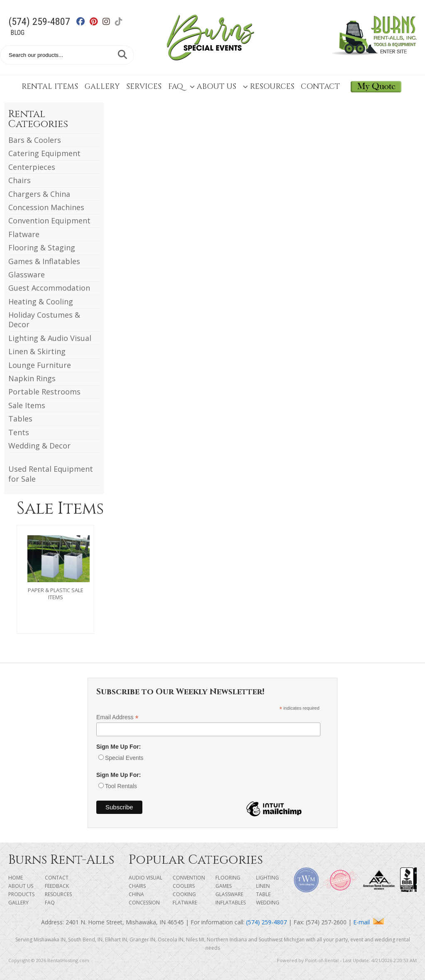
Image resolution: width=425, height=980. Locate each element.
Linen (263, 886)
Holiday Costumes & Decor (44, 320)
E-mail (369, 922)
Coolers (184, 886)
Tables (20, 419)
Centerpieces (32, 167)
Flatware (24, 234)
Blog (17, 33)
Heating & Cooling (41, 301)
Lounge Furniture (40, 365)
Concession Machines (46, 207)
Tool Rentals (121, 786)
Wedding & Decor (39, 446)
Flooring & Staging (42, 247)
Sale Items (27, 405)
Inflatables (231, 903)
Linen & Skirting (37, 351)
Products (21, 894)
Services (144, 87)
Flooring (228, 878)
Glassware (27, 274)
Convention (189, 878)
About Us (213, 87)
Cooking (184, 894)
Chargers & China (39, 194)
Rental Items (50, 87)
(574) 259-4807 (39, 22)
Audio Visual (145, 878)
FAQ (176, 87)
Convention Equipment (49, 220)
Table (263, 894)
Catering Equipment (44, 153)
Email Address (117, 717)
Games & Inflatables (44, 261)
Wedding (268, 903)
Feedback (57, 886)
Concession (144, 903)
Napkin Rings (32, 378)
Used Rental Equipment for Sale (51, 474)
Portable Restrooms (44, 392)
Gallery (102, 87)
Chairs (20, 180)
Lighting (267, 878)
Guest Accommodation (49, 288)
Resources (269, 87)
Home (16, 878)
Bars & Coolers (35, 140)
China (136, 894)
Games (223, 886)
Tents (19, 432)
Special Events (124, 758)
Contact (320, 87)
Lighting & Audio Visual (50, 338)
